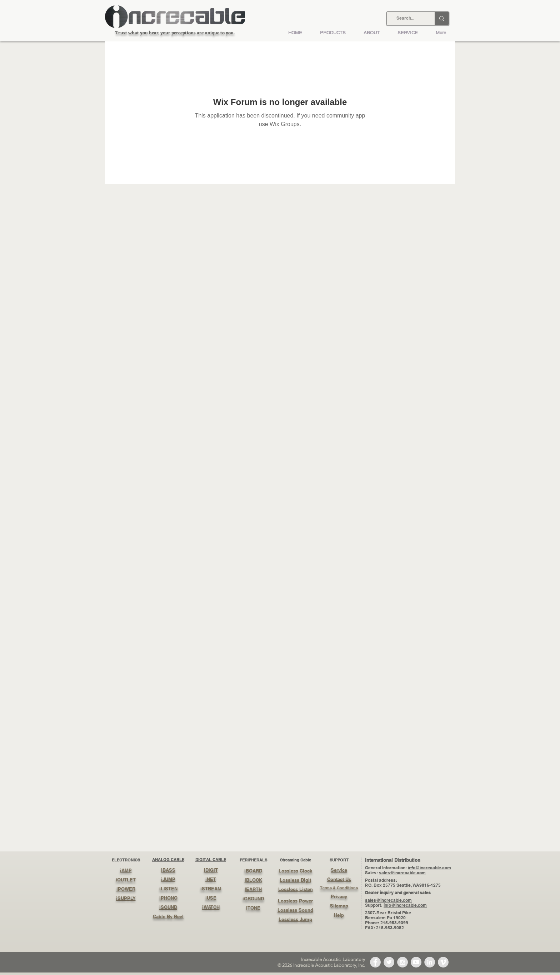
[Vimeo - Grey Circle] (443, 962)
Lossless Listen (296, 889)
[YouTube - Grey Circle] (416, 962)
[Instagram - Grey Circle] (402, 962)
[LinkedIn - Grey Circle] (430, 962)
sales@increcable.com (402, 873)
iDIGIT (211, 870)
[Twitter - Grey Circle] (389, 962)
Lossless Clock (295, 871)
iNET (211, 879)
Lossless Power (295, 901)
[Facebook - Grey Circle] (375, 962)
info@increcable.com (429, 868)
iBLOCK (253, 880)
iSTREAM (211, 889)
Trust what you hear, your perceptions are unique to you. (175, 32)
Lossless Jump (295, 919)
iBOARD (253, 871)
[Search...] (405, 18)
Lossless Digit (295, 880)
